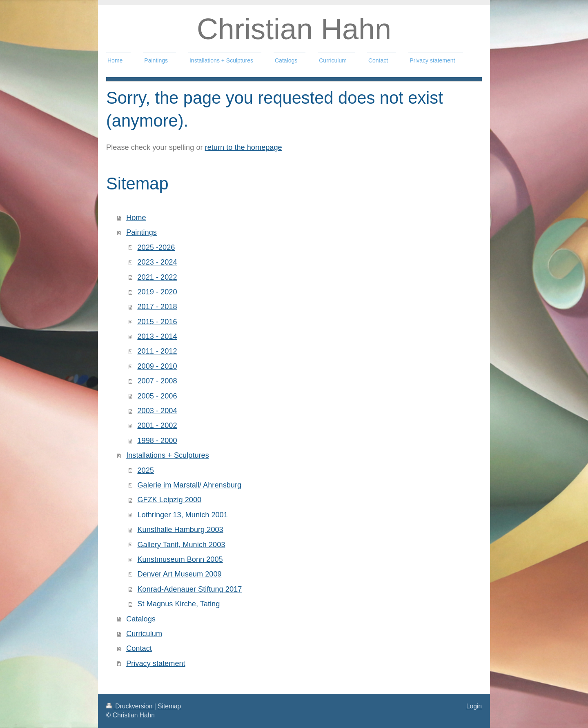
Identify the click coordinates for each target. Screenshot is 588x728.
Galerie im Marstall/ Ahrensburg (189, 485)
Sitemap (169, 706)
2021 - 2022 (157, 277)
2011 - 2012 (157, 351)
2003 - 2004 (157, 411)
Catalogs (141, 619)
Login (474, 706)
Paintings (141, 232)
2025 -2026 (156, 247)
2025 (145, 470)
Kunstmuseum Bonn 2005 (180, 559)
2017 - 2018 (157, 307)
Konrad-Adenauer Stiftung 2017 (189, 589)
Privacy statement (156, 663)
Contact (139, 648)
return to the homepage (244, 147)
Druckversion (130, 706)
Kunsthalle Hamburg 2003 (180, 530)
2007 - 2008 (157, 381)
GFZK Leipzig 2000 (169, 500)
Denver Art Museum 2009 (179, 574)
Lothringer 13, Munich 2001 (182, 515)
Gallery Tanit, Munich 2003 (181, 545)
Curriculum (144, 634)
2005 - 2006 (157, 396)
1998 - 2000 (157, 441)
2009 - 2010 (157, 366)
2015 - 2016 (157, 322)
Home (136, 218)
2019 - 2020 (157, 292)
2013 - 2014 (157, 336)
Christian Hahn (294, 29)
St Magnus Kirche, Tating (178, 604)
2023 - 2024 (157, 262)
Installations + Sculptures (168, 455)
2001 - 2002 (157, 425)
